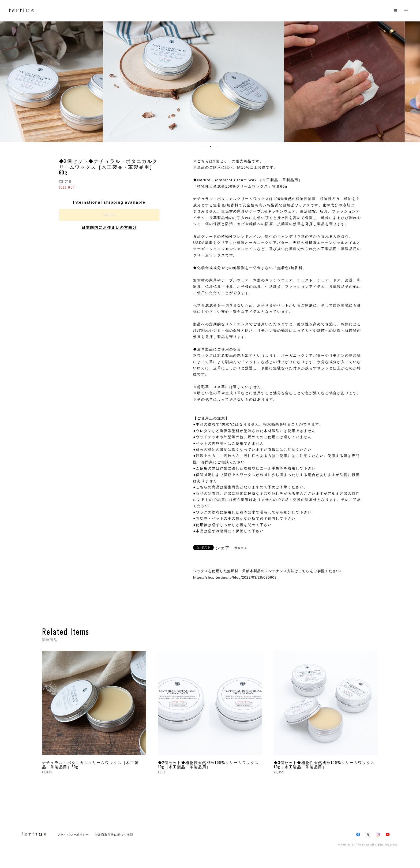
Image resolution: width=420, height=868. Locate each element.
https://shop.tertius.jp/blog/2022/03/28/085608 (235, 577)
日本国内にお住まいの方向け (109, 228)
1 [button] (204, 147)
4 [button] (214, 147)
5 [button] (217, 147)
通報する (241, 548)
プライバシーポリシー (73, 835)
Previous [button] (8, 82)
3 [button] (211, 147)
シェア (223, 548)
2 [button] (207, 147)
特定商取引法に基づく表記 (114, 835)
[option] (210, 82)
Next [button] (412, 82)
